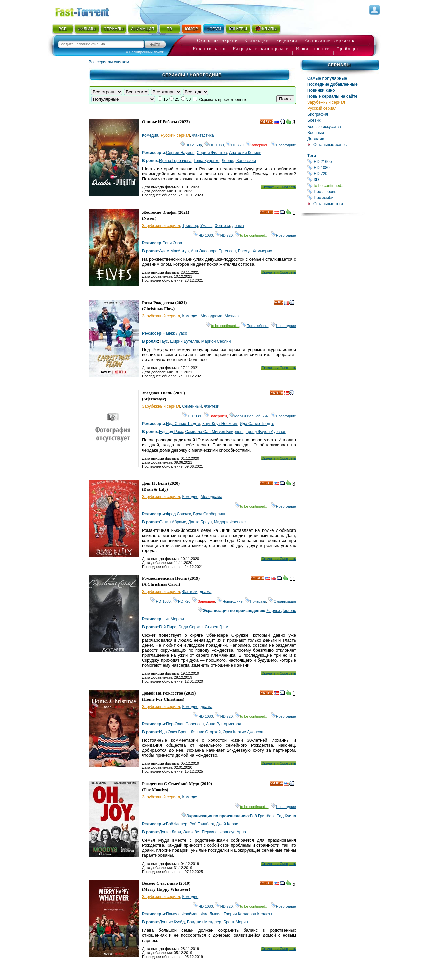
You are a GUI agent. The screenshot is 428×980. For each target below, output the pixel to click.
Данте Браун (200, 522)
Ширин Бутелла (184, 341)
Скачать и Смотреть (279, 187)
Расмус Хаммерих (255, 251)
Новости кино (209, 49)
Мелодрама (211, 316)
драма (238, 226)
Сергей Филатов (212, 153)
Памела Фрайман (182, 914)
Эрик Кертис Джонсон (243, 732)
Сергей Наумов (180, 153)
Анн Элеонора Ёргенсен (213, 251)
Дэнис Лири (170, 832)
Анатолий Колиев (245, 153)
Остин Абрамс (173, 522)
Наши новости (313, 49)
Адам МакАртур (174, 251)
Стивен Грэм (217, 627)
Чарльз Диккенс (281, 611)
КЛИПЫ (266, 29)
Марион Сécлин (216, 341)
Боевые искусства (324, 127)
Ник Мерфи (173, 619)
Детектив (316, 139)
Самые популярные (327, 78)
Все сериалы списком (109, 62)
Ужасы (206, 226)
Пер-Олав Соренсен (185, 724)
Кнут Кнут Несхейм (220, 424)
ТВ (169, 29)
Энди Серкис (190, 627)
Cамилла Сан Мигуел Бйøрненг (215, 432)
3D (342, 180)
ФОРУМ (214, 29)
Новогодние (283, 145)
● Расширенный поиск (145, 52)
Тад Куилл (287, 816)
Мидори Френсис (230, 522)
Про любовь (342, 192)
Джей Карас (227, 824)
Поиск (285, 99)
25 (177, 99)
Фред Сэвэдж (178, 514)
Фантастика (203, 135)
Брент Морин (236, 922)
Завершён (257, 145)
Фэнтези (222, 226)
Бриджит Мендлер (204, 922)
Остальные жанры (331, 145)
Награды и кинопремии (261, 49)
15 (165, 99)
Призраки (255, 601)
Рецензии (287, 40)
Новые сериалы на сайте (332, 96)
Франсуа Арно (233, 832)
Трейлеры (348, 49)
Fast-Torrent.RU (89, 11)
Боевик (314, 120)
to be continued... (342, 186)
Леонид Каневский (239, 161)
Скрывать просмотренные (223, 100)
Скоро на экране (217, 40)
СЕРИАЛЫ (114, 29)
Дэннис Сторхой (206, 732)
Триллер (190, 226)
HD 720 (342, 174)
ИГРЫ (238, 29)
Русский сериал (322, 108)
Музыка (232, 316)
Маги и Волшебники (249, 416)
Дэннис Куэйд (172, 922)
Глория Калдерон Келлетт (248, 914)
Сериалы (339, 65)
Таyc (163, 341)
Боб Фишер (177, 824)
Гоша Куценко (206, 161)
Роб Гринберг (262, 816)
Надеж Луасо (175, 333)
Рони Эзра (172, 243)
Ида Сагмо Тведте (183, 424)
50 (188, 99)
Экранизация (282, 601)
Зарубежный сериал (326, 102)
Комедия (150, 135)
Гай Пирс (168, 627)
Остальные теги (328, 204)
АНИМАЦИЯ (143, 29)
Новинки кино (321, 90)
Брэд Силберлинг (209, 514)
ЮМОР (191, 29)
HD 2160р (342, 161)
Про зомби (342, 198)
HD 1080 (342, 168)
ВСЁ (63, 29)
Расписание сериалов (329, 40)
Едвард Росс (171, 432)
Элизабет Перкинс (200, 832)
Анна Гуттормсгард (224, 724)
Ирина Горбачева (175, 161)
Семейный (192, 406)
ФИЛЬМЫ (87, 29)
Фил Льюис (211, 914)
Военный (316, 133)
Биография (318, 114)
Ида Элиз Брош (174, 732)
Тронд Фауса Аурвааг (266, 432)
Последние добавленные (333, 84)
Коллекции (257, 40)
